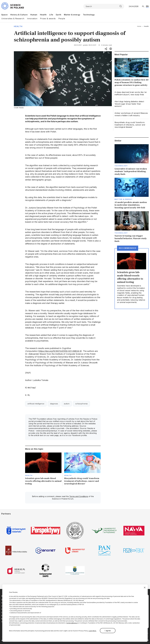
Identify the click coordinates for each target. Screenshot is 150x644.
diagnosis (54, 404)
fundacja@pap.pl (72, 623)
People (62, 19)
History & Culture (19, 15)
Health (43, 15)
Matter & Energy (123, 199)
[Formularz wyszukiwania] (104, 6)
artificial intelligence (36, 404)
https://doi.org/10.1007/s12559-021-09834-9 (60, 351)
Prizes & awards (48, 19)
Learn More (92, 631)
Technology (89, 15)
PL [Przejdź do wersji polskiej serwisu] (143, 6)
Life (51, 15)
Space (4, 15)
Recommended (128, 248)
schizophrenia (81, 404)
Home (139, 26)
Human (34, 15)
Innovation (32, 19)
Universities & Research (13, 19)
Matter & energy (72, 15)
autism (67, 404)
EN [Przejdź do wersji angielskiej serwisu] (147, 6)
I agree (108, 631)
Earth (59, 15)
